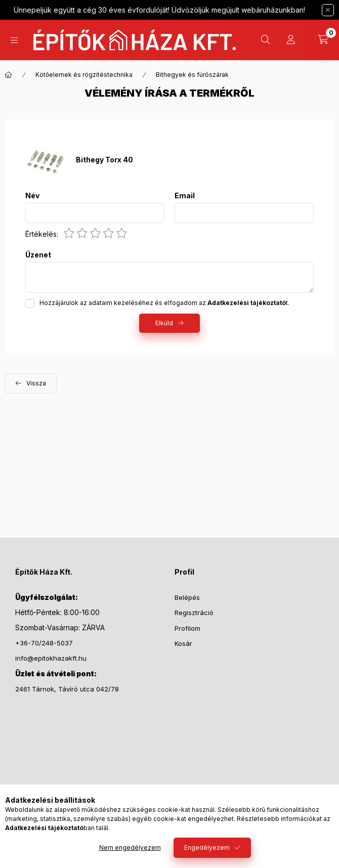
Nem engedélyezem (130, 848)
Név (32, 196)
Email (185, 196)
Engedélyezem (207, 848)
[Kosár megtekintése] (323, 40)
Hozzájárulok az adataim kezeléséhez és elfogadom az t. (164, 303)
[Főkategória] (9, 75)
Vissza (36, 383)
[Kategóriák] (14, 40)
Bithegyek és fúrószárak (192, 75)
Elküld (164, 323)
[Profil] (291, 40)
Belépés (187, 597)
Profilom (187, 628)
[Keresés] (266, 40)
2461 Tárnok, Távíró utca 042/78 (67, 689)
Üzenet (38, 255)
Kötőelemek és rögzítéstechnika (84, 75)
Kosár (183, 643)
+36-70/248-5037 (44, 643)
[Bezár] (328, 10)
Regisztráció (194, 613)
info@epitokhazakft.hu (51, 658)
